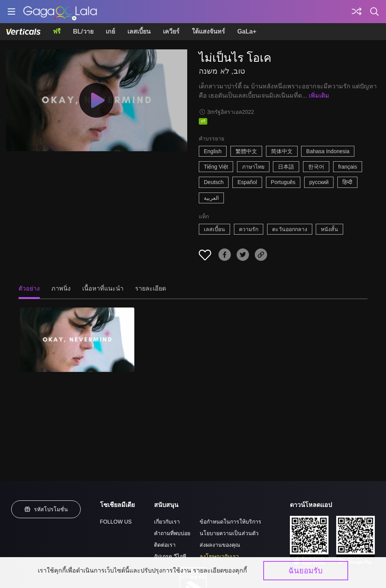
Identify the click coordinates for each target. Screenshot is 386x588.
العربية (211, 198)
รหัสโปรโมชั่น (46, 509)
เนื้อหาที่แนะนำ (103, 288)
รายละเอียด (151, 288)
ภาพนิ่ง (61, 288)
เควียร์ (171, 31)
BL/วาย (83, 31)
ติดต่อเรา (165, 545)
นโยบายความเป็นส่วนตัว (229, 533)
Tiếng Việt (216, 167)
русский (319, 182)
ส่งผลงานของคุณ (220, 545)
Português (283, 182)
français (348, 167)
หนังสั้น (329, 229)
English (213, 151)
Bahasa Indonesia (328, 151)
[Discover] (357, 12)
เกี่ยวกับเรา (167, 522)
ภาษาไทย (253, 167)
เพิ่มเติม (319, 95)
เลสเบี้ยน (139, 31)
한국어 (316, 167)
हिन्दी (347, 182)
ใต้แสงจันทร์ (208, 31)
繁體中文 (246, 151)
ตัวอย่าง (29, 288)
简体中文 (282, 151)
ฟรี (57, 31)
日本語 (286, 167)
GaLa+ (247, 31)
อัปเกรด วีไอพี (170, 556)
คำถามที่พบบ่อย (172, 533)
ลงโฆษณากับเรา (219, 556)
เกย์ (110, 31)
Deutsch (214, 182)
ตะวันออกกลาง (290, 229)
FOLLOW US (116, 522)
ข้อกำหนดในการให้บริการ (230, 522)
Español (247, 182)
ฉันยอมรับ (306, 571)
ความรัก (249, 229)
